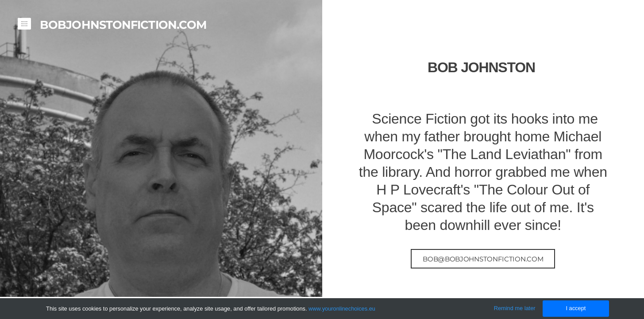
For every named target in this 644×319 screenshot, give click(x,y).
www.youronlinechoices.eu (342, 309)
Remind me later (515, 308)
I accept (576, 308)
